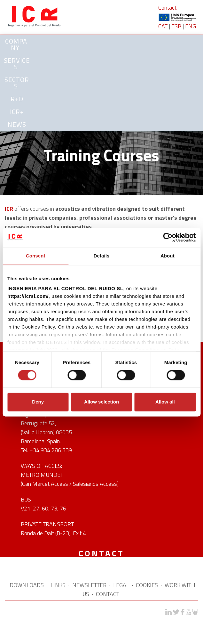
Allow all (165, 402)
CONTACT (108, 594)
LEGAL (121, 585)
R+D (17, 99)
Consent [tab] (36, 256)
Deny (38, 402)
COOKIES (147, 585)
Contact (167, 8)
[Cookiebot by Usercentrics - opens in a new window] (168, 237)
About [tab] (168, 256)
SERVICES (17, 64)
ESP (176, 26)
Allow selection (101, 402)
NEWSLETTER (89, 585)
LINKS (58, 585)
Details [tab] (102, 256)
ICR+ (17, 112)
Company (16, 44)
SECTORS (17, 83)
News (17, 124)
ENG (191, 26)
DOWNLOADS (27, 585)
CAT (163, 26)
